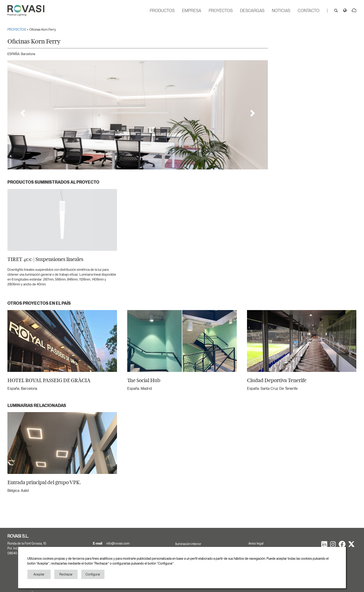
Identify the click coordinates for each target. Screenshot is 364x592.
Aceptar (39, 574)
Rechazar (66, 574)
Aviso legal (256, 543)
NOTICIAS (281, 11)
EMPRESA (192, 11)
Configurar (93, 574)
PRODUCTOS (162, 11)
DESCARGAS (252, 11)
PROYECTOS (221, 11)
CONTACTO (309, 11)
